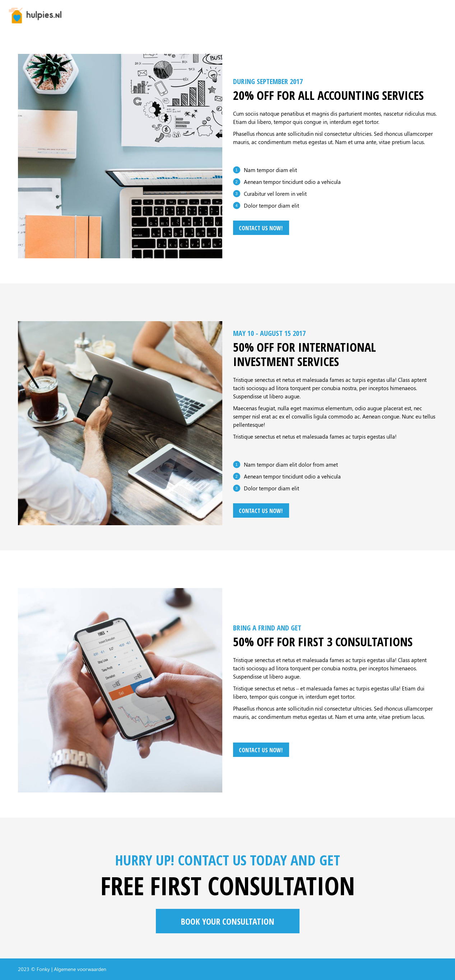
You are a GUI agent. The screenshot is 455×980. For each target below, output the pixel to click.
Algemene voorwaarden (80, 969)
